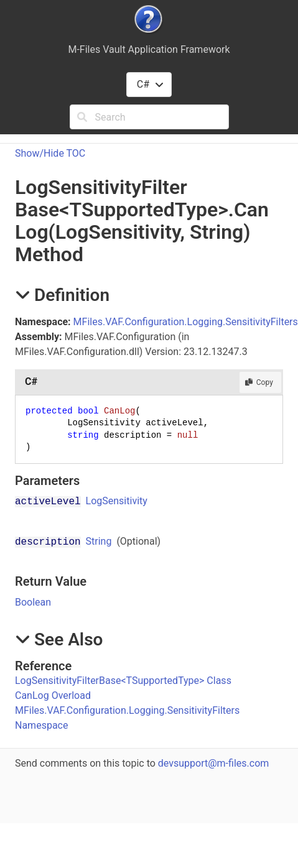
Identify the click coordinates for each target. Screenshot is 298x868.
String (99, 541)
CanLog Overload (53, 695)
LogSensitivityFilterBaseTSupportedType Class (123, 681)
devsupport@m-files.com (213, 763)
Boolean (33, 602)
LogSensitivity (117, 501)
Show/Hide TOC (50, 153)
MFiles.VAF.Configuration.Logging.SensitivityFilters (186, 322)
